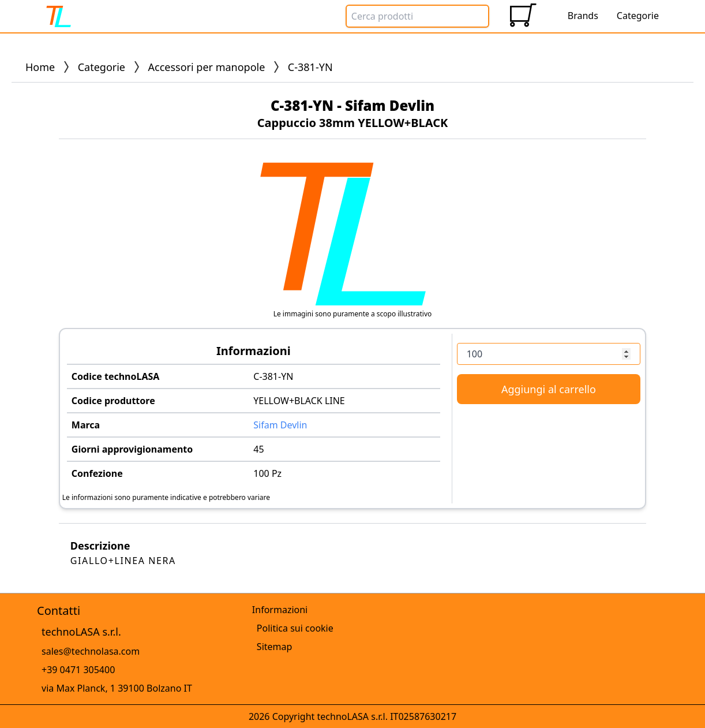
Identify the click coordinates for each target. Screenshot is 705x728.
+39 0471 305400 (78, 670)
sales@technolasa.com (91, 651)
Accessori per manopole (207, 67)
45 (258, 449)
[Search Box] (417, 16)
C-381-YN (273, 376)
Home (40, 67)
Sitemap (275, 647)
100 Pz (267, 473)
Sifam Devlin (280, 425)
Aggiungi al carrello (549, 389)
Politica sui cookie (295, 628)
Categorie (102, 67)
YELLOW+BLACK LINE (299, 401)
